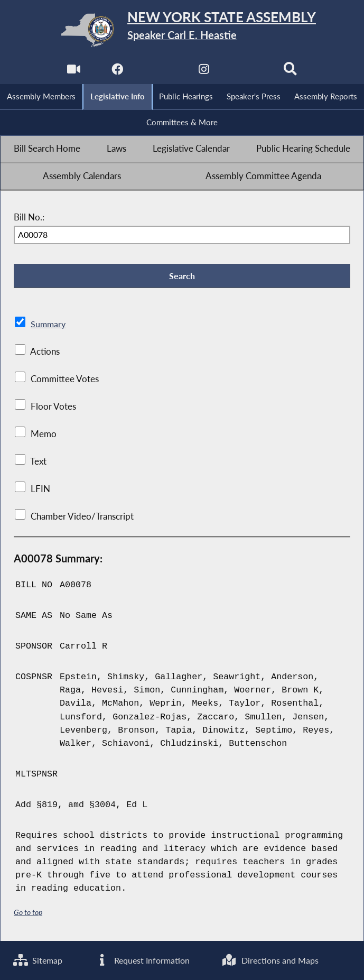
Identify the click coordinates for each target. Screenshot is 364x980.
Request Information (143, 960)
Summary (49, 326)
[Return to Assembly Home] (182, 30)
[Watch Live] (73, 72)
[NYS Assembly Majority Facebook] (116, 72)
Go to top (28, 914)
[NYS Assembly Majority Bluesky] (248, 72)
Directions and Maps (272, 960)
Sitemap (39, 960)
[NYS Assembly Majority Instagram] (204, 72)
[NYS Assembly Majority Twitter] (160, 72)
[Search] (291, 72)
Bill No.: (29, 218)
